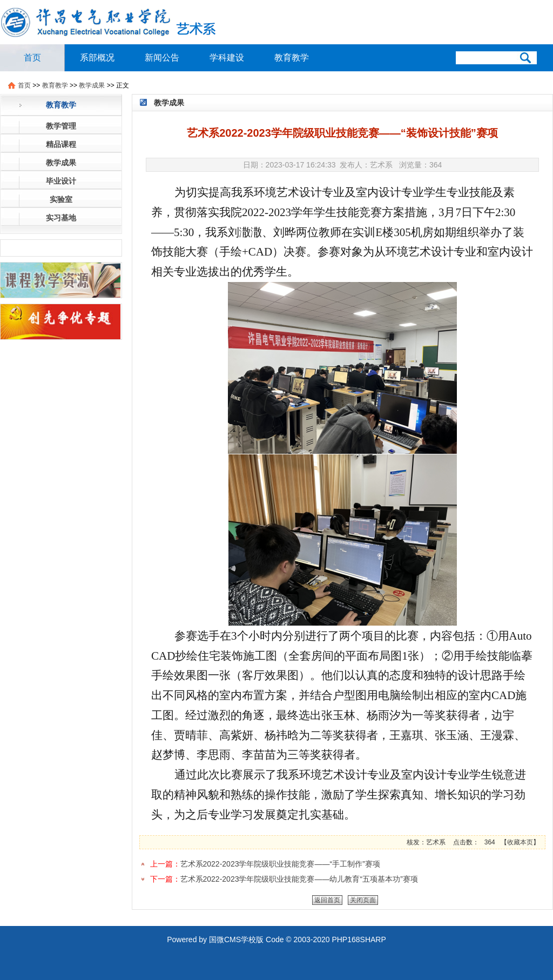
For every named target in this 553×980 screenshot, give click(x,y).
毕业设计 (61, 181)
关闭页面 (363, 900)
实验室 (61, 199)
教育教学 (292, 58)
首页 (32, 58)
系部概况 (97, 58)
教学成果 (92, 85)
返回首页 (327, 900)
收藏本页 (520, 842)
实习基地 (61, 218)
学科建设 (227, 58)
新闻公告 (162, 58)
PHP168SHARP (359, 939)
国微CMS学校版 (236, 939)
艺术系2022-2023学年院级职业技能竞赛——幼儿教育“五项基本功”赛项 (299, 879)
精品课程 (61, 144)
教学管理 (61, 126)
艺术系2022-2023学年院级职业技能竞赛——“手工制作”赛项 (280, 864)
